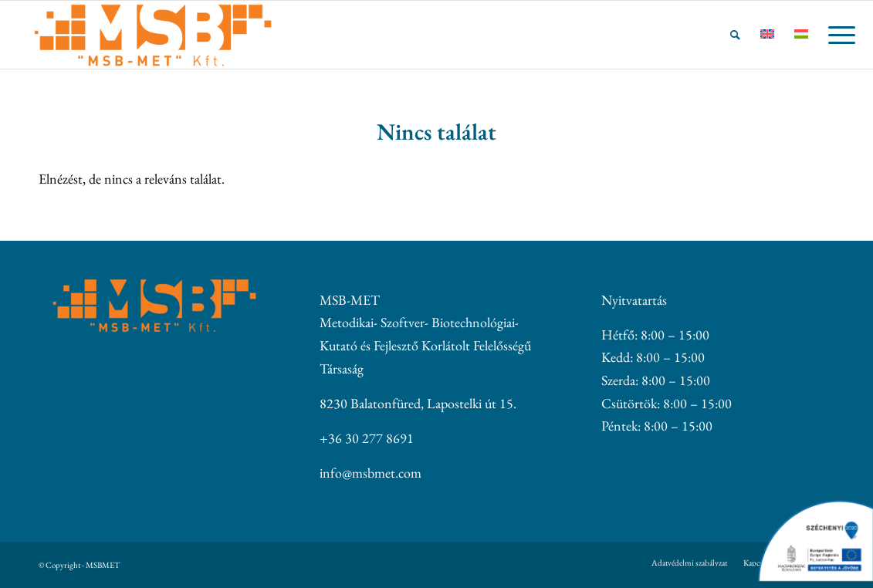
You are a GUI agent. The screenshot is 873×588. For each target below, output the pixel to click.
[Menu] (837, 35)
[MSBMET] (153, 35)
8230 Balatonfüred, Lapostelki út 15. (418, 403)
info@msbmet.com (371, 473)
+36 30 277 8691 (367, 438)
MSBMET (103, 565)
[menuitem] (735, 35)
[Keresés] (735, 35)
